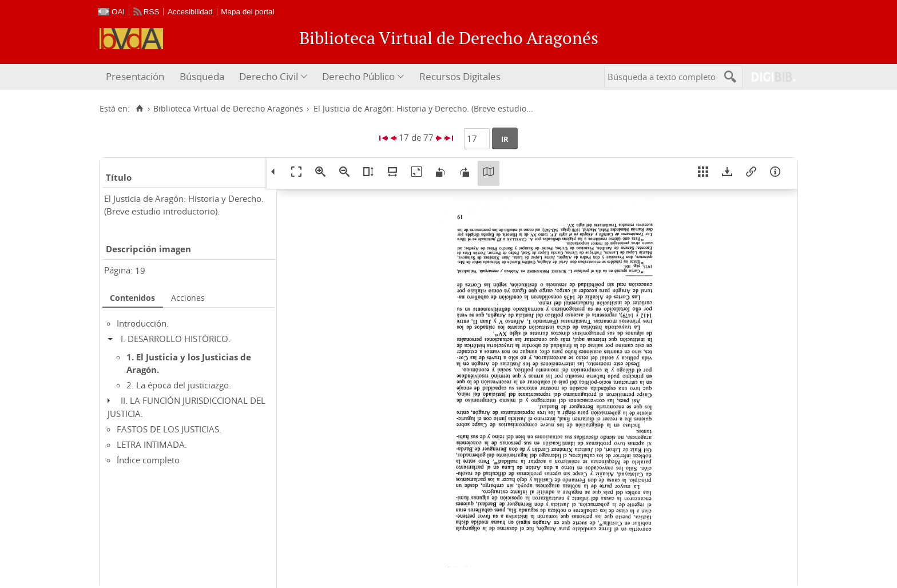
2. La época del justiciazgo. (179, 385)
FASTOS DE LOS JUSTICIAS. (169, 429)
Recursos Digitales (460, 76)
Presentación (135, 76)
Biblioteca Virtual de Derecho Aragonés (228, 109)
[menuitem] (136, 77)
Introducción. (143, 323)
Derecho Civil (269, 76)
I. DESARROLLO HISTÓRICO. (176, 339)
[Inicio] (139, 109)
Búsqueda (202, 76)
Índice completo (148, 460)
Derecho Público (358, 76)
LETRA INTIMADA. (152, 444)
